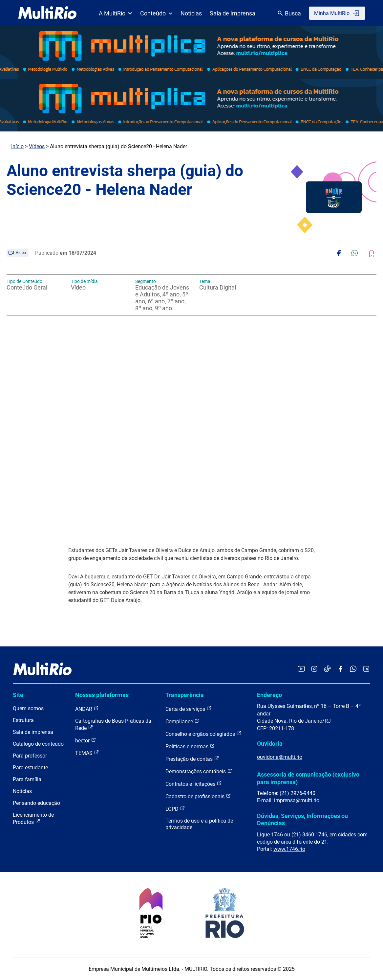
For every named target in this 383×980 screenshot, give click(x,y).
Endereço (269, 695)
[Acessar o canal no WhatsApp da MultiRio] (353, 669)
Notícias (191, 13)
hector (86, 740)
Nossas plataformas (102, 695)
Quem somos (28, 708)
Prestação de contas (192, 759)
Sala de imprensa (33, 732)
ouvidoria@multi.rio (280, 757)
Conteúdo (156, 13)
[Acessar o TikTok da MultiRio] (327, 669)
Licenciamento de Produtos (33, 818)
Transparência (185, 695)
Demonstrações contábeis (199, 771)
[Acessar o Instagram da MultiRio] (314, 669)
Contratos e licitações (194, 784)
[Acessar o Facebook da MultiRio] (340, 669)
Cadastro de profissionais (198, 796)
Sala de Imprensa (233, 13)
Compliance (182, 721)
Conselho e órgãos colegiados (203, 734)
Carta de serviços (189, 709)
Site (18, 695)
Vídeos (37, 146)
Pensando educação (36, 803)
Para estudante (30, 768)
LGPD (175, 809)
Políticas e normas (190, 746)
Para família (27, 779)
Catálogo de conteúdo (38, 744)
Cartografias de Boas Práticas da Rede (113, 724)
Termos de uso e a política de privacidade (199, 824)
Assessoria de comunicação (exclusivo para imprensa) (308, 778)
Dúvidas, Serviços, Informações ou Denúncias (302, 819)
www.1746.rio (289, 849)
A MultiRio (116, 13)
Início (17, 146)
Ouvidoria (270, 744)
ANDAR (87, 709)
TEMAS (87, 753)
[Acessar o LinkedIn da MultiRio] (366, 669)
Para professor (30, 756)
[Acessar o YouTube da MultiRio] (301, 669)
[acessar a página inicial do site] (47, 13)
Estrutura (23, 720)
